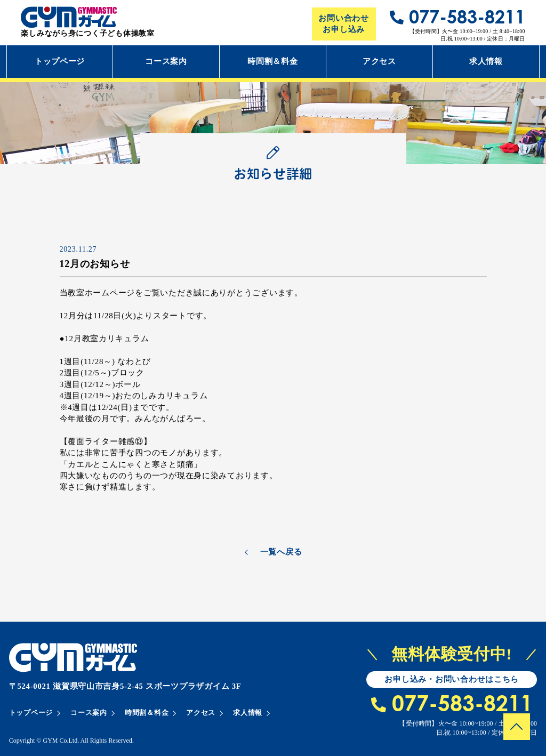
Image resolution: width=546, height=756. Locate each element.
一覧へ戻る (281, 552)
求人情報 (486, 61)
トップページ (60, 61)
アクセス (379, 61)
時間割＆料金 (272, 61)
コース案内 (166, 61)
